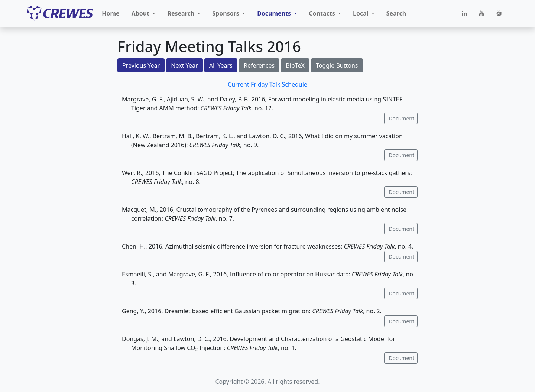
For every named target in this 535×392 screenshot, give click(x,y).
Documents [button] (275, 13)
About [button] (141, 13)
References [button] (259, 65)
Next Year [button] (184, 65)
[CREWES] (60, 13)
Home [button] (111, 13)
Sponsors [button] (226, 13)
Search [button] (396, 13)
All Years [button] (221, 65)
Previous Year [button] (141, 65)
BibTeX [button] (295, 65)
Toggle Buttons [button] (337, 65)
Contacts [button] (323, 13)
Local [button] (361, 13)
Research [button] (181, 13)
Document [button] (401, 118)
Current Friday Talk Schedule (267, 84)
